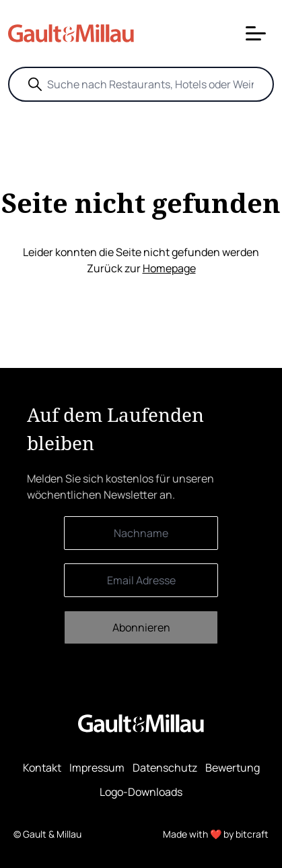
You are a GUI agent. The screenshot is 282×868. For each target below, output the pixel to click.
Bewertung (233, 768)
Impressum (97, 768)
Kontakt (42, 768)
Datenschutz (165, 768)
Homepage (169, 268)
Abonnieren (141, 627)
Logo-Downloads (141, 792)
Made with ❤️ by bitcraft (216, 834)
